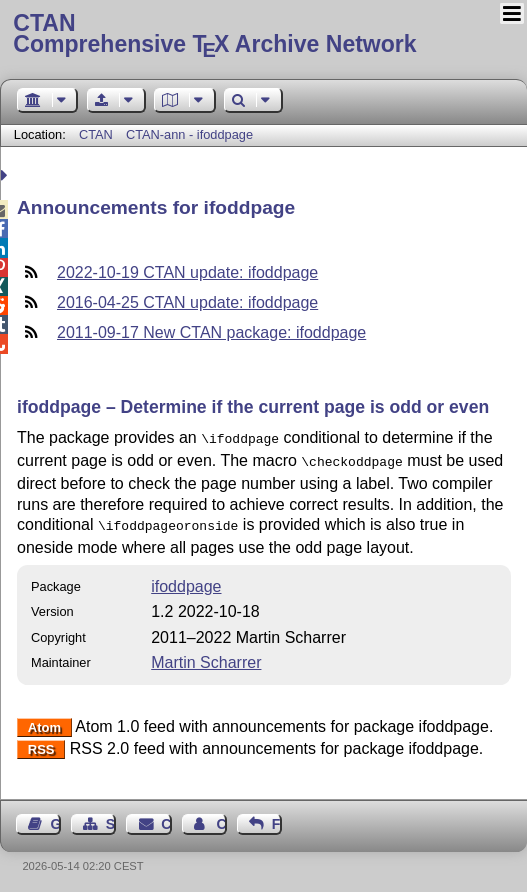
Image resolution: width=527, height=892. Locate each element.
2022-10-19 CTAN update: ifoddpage (187, 272)
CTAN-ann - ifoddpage (189, 134)
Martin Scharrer (206, 656)
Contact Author (221, 818)
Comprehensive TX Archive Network (263, 35)
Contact (166, 818)
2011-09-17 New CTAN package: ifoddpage (211, 332)
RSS (41, 743)
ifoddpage (186, 580)
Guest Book (56, 818)
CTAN (96, 134)
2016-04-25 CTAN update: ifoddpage (187, 302)
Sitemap (111, 818)
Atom (44, 721)
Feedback (277, 818)
